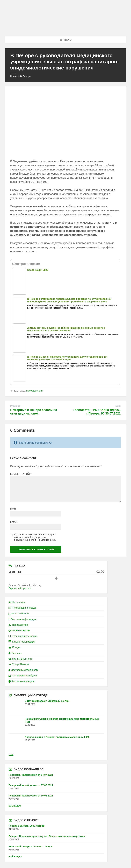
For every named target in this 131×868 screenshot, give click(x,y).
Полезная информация (22, 619)
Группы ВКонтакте (20, 659)
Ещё (11, 755)
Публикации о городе (22, 608)
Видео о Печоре (19, 630)
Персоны (15, 653)
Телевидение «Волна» (23, 636)
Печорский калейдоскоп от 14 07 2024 (31, 775)
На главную (17, 602)
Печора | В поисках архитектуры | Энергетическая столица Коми (47, 836)
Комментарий (21, 474)
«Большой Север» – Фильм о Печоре (31, 847)
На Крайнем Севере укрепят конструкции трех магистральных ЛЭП (62, 720)
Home (13, 76)
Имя (13, 509)
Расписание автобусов (23, 676)
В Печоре (25, 76)
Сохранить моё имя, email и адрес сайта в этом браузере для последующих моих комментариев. (35, 537)
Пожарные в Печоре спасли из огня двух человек (34, 412)
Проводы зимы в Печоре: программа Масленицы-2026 (57, 737)
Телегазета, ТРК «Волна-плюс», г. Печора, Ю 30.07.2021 (97, 412)
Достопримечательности (23, 670)
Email (14, 522)
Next (118, 406)
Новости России (19, 613)
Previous (15, 406)
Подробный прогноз (20, 588)
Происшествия (34, 391)
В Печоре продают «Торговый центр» (47, 701)
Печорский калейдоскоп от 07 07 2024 (31, 785)
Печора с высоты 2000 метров (27, 826)
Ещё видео (15, 857)
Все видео (15, 806)
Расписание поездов (21, 681)
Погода (14, 647)
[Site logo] (65, 30)
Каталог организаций (22, 642)
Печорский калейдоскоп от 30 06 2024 (31, 796)
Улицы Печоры (19, 664)
